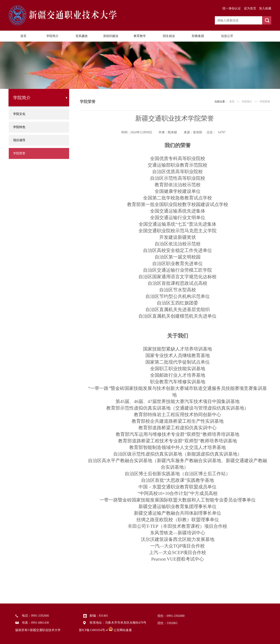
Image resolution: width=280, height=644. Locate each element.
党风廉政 (82, 36)
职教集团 (198, 36)
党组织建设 (111, 36)
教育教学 (140, 36)
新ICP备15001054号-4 (93, 630)
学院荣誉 (19, 153)
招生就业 (169, 36)
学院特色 (19, 127)
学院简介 (52, 36)
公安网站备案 (123, 630)
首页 (23, 36)
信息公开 (227, 36)
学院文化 (19, 114)
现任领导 (19, 140)
